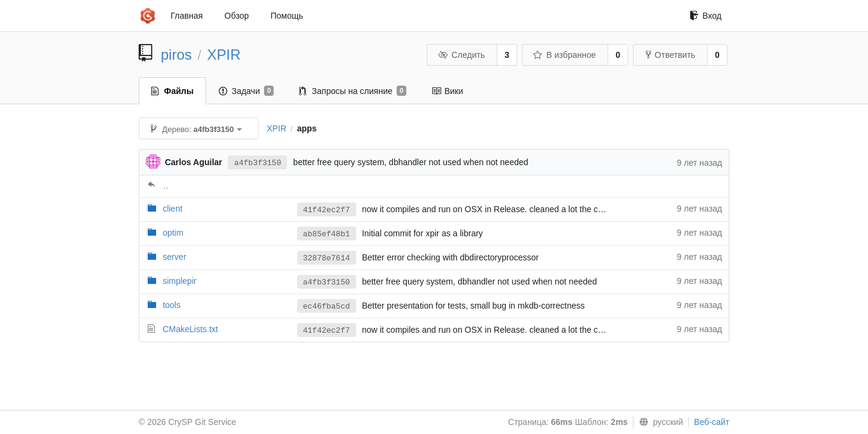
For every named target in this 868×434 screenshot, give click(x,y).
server (175, 257)
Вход (706, 16)
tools (172, 305)
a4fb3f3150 (257, 163)
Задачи (246, 91)
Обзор (236, 16)
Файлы (172, 91)
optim (173, 233)
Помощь (287, 16)
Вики (447, 91)
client (173, 209)
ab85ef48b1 (327, 234)
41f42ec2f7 (327, 210)
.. (166, 186)
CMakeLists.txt (190, 329)
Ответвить (670, 55)
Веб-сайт (712, 422)
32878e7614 (327, 258)
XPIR (224, 55)
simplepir (180, 281)
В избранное (564, 55)
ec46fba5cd (327, 307)
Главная (187, 16)
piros (177, 55)
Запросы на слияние (353, 91)
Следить (461, 55)
